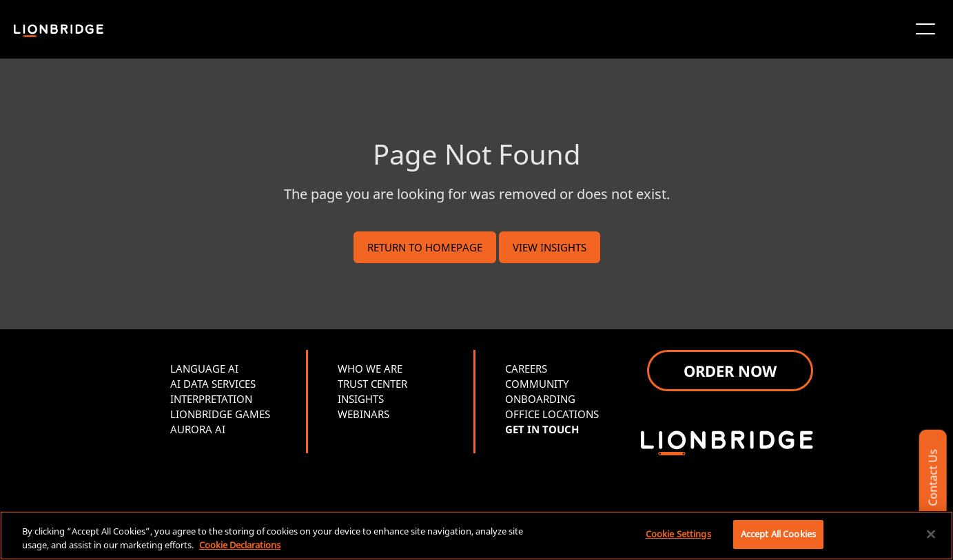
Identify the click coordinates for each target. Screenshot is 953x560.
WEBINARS (363, 414)
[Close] (931, 534)
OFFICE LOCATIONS (552, 414)
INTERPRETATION (211, 399)
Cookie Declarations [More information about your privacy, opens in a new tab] (240, 545)
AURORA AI (198, 429)
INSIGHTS (361, 399)
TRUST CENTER (372, 384)
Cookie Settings (678, 534)
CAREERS (526, 369)
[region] (477, 536)
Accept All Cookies (778, 534)
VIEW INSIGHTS (550, 247)
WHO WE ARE (370, 369)
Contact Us (932, 478)
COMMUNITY (537, 384)
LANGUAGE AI (204, 369)
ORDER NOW (730, 371)
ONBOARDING (540, 399)
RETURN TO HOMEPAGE (425, 247)
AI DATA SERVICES (213, 384)
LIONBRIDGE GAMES (220, 414)
